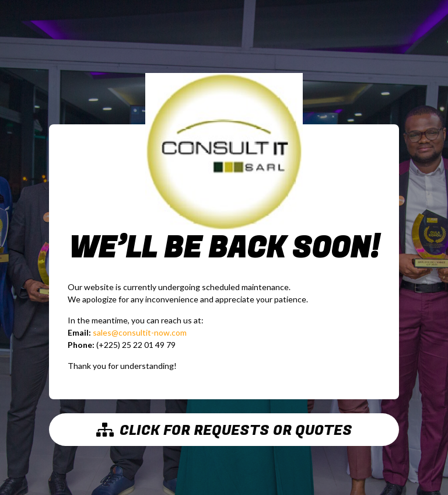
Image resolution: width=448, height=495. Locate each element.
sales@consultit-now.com (140, 332)
